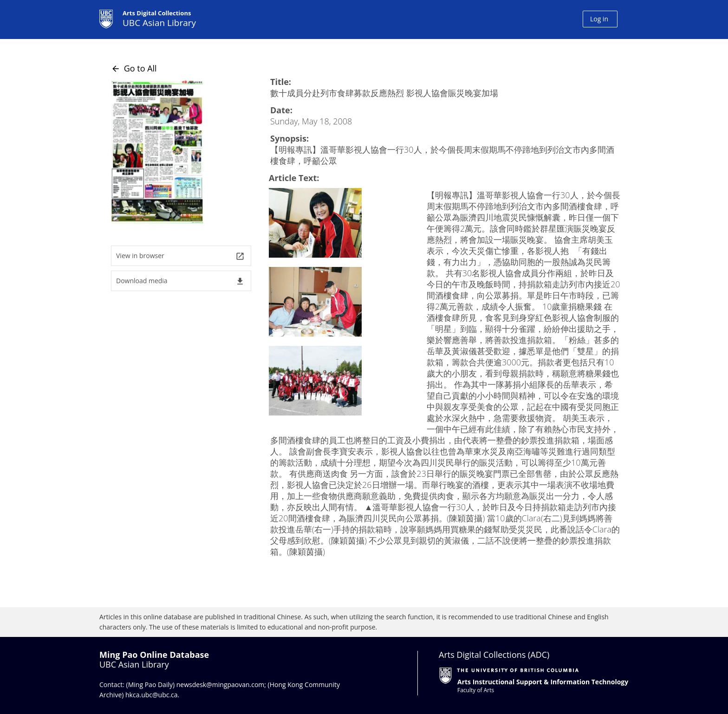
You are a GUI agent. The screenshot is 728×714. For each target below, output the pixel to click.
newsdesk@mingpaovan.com (221, 685)
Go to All (134, 68)
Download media (180, 281)
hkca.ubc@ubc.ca (152, 695)
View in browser (180, 256)
